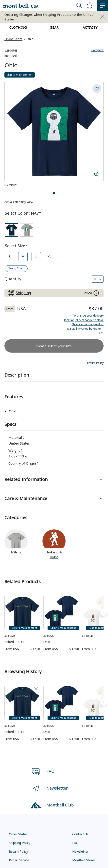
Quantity (13, 278)
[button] (95, 362)
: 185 (84, 324)
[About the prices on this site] (96, 293)
